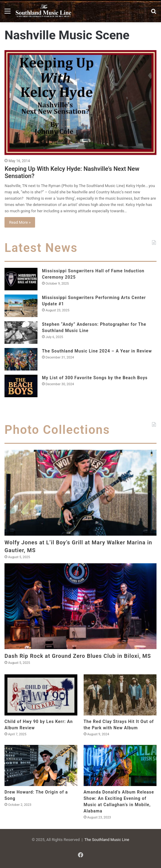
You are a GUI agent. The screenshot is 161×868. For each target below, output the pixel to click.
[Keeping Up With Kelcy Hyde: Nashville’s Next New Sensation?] (80, 103)
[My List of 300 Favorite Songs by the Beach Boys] (21, 386)
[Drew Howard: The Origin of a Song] (41, 765)
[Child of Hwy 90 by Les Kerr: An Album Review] (41, 695)
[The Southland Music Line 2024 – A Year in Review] (21, 359)
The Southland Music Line (107, 840)
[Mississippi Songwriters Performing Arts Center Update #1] (21, 306)
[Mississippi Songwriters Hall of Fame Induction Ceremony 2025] (21, 279)
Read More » (20, 222)
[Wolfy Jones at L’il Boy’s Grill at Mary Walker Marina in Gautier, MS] (80, 493)
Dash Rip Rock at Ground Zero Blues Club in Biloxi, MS (78, 656)
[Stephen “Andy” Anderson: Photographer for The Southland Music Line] (21, 333)
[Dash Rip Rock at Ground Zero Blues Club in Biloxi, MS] (80, 606)
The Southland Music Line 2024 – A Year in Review (97, 351)
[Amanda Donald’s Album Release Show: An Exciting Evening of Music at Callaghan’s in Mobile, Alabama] (120, 765)
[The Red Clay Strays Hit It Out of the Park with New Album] (120, 695)
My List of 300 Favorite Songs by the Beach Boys (95, 378)
